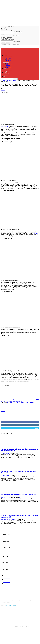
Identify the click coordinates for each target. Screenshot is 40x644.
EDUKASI (6, 73)
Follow (37, 425)
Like (38, 422)
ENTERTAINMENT (8, 57)
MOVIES (9, 58)
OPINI (5, 76)
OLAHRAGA (6, 74)
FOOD (8, 66)
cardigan (36, 233)
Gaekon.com (4, 127)
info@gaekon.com (11, 606)
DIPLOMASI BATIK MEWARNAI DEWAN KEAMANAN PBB (16, 567)
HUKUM (5, 69)
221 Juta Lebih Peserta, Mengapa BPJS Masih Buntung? (16, 560)
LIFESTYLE (6, 62)
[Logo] (11, 50)
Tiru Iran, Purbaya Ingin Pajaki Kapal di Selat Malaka (18, 495)
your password (18, 33)
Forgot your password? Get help (10, 36)
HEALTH (9, 67)
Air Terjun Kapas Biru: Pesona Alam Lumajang (21, 402)
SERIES (8, 61)
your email (16, 41)
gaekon (3, 90)
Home (2, 80)
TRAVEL (5, 71)
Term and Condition (6, 37)
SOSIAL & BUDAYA (8, 70)
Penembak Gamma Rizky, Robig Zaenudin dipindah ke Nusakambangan (20, 539)
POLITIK (5, 75)
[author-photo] (4, 410)
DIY (7, 63)
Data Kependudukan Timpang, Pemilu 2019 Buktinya (15, 554)
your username (18, 31)
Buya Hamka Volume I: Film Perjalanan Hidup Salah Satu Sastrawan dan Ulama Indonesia (20, 400)
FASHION (9, 65)
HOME (5, 56)
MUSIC (8, 59)
